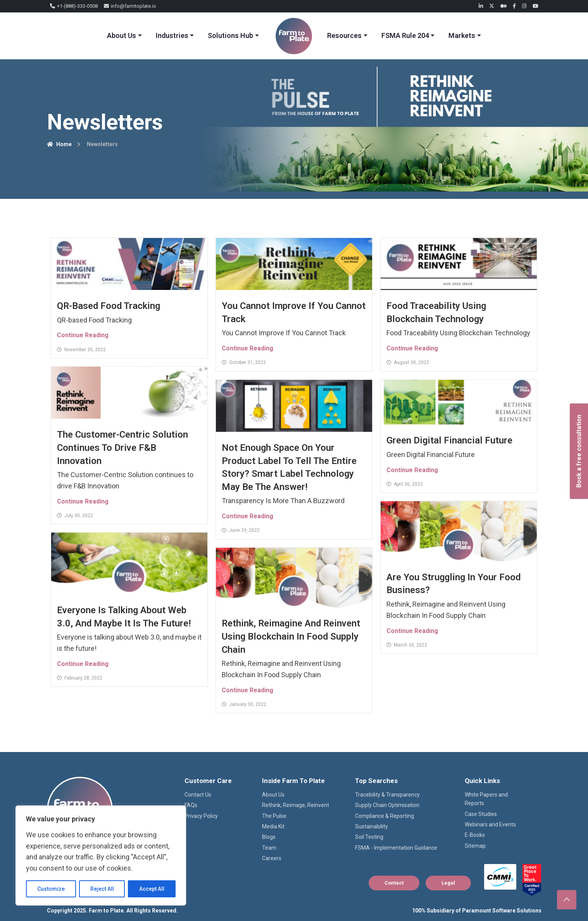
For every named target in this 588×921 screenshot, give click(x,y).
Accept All (152, 889)
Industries (172, 35)
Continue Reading (83, 335)
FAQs (191, 805)
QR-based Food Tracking (109, 306)
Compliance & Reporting (385, 816)
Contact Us (198, 795)
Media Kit (273, 826)
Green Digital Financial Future (449, 440)
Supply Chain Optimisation (387, 805)
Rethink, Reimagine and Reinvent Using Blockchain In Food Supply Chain (291, 636)
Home (59, 144)
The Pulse (274, 816)
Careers (272, 858)
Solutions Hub (230, 35)
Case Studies (481, 814)
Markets (462, 35)
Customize (51, 889)
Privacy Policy (201, 816)
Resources (344, 35)
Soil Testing (369, 837)
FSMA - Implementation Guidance (396, 848)
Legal (448, 883)
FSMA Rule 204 (405, 35)
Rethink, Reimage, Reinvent (296, 805)
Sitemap (475, 846)
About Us (122, 35)
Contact (394, 883)
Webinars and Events (490, 824)
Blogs (269, 837)
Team (269, 848)
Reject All (102, 889)
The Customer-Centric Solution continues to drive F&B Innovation (122, 448)
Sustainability (372, 826)
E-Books (475, 835)
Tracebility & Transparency (387, 795)
